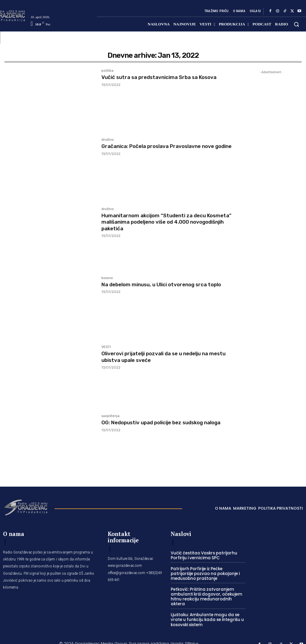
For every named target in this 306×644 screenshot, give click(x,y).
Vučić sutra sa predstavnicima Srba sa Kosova (163, 77)
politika (107, 71)
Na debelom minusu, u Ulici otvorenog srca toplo (165, 284)
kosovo (107, 278)
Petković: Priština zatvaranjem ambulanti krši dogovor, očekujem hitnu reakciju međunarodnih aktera (206, 593)
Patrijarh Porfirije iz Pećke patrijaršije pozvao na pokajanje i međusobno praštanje (207, 573)
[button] (296, 24)
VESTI (106, 347)
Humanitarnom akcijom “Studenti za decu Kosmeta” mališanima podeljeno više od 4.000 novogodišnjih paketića (163, 222)
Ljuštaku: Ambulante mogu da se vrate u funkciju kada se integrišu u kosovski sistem (205, 613)
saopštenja (110, 416)
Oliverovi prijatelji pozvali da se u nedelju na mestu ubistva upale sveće (160, 357)
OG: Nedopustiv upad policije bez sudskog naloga (166, 422)
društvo (108, 140)
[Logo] (26, 507)
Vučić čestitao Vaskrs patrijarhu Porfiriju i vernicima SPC (202, 555)
